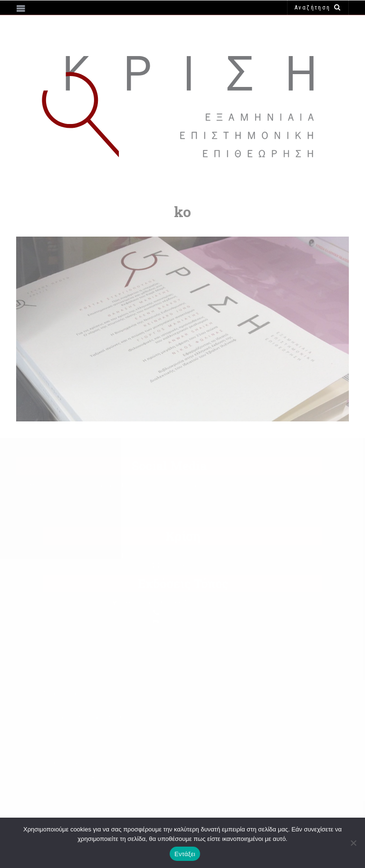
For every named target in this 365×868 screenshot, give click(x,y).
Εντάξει (185, 854)
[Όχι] (353, 843)
